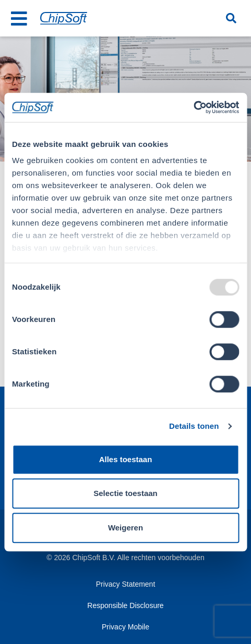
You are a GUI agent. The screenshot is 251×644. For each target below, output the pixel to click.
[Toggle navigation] (19, 18)
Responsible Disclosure (125, 605)
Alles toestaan (126, 459)
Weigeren (125, 528)
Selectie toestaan (125, 493)
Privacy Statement (126, 584)
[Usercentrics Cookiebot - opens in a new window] (193, 107)
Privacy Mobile (125, 627)
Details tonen (194, 426)
